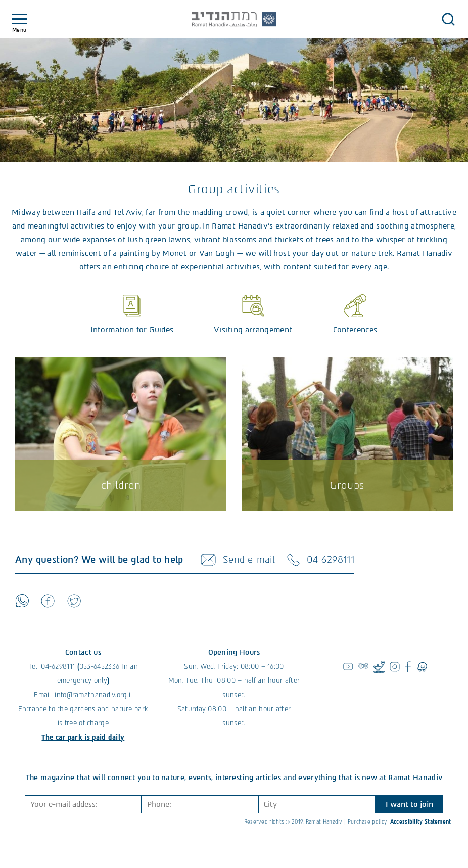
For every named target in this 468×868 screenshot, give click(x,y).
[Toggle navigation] (20, 19)
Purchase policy (367, 822)
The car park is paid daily (83, 737)
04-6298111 (58, 667)
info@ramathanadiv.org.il (93, 695)
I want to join (409, 804)
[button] (448, 19)
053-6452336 (99, 667)
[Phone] (200, 804)
